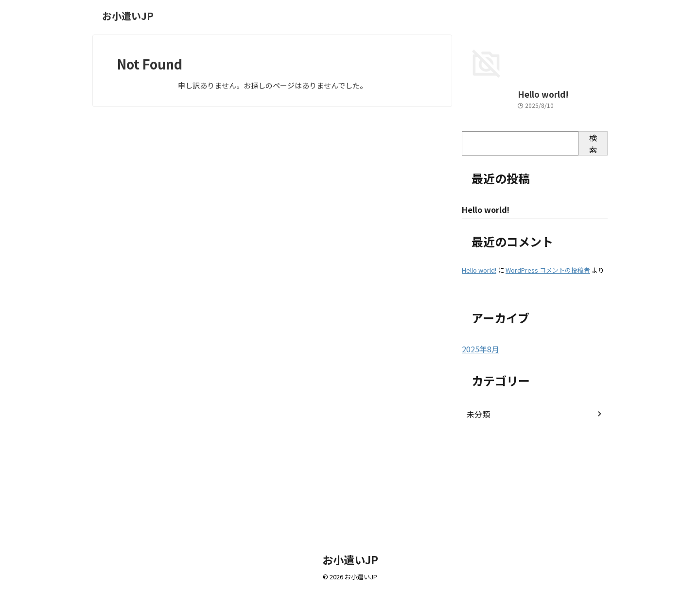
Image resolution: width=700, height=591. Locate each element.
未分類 (477, 510)
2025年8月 (478, 445)
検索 (593, 239)
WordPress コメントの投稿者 (548, 366)
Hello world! (482, 190)
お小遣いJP (128, 16)
